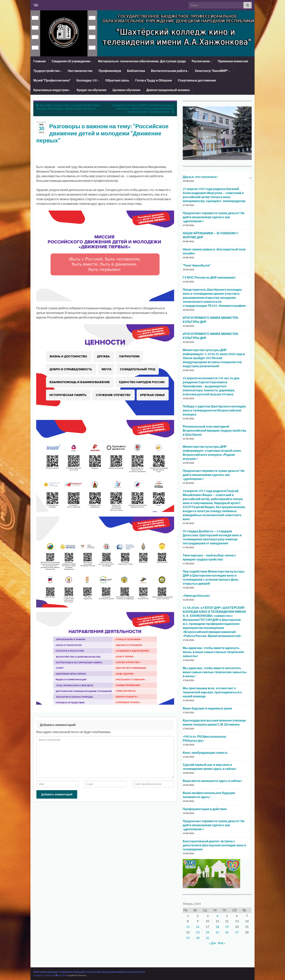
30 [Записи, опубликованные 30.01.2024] (198, 938)
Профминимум (110, 71)
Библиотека (136, 71)
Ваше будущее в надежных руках (207, 708)
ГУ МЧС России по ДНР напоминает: (209, 277)
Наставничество (80, 71)
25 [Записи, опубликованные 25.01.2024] (217, 932)
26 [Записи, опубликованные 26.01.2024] (227, 932)
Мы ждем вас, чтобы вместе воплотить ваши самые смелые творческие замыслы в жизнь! (215, 672)
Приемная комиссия (233, 61)
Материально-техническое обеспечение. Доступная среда (142, 61)
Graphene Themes (77, 975)
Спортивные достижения (197, 80)
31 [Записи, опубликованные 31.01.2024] (207, 938)
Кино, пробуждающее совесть (205, 752)
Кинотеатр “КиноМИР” (213, 71)
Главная (40, 61)
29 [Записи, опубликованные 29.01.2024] (188, 938)
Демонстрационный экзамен (168, 90)
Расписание (202, 61)
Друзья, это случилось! (200, 177)
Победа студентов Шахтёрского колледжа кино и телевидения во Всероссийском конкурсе (214, 410)
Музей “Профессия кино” (52, 80)
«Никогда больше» (197, 595)
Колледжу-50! (88, 80)
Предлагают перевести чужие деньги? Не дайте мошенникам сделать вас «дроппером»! (214, 217)
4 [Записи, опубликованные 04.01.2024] (217, 916)
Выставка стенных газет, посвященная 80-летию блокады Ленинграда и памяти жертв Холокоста (68, 107)
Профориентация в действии (205, 809)
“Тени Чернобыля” (197, 265)
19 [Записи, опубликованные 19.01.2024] (227, 927)
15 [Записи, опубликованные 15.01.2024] (188, 927)
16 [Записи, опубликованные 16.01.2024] (198, 927)
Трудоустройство (48, 71)
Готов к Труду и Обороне (154, 80)
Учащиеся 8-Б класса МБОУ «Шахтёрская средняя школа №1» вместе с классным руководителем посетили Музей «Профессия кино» (143, 108)
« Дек (213, 943)
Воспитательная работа (170, 71)
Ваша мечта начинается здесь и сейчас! (213, 781)
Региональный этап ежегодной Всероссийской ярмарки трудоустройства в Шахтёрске (214, 430)
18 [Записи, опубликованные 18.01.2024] (217, 927)
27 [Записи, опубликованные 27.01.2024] (237, 932)
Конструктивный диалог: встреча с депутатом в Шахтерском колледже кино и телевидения (214, 845)
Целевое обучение (126, 90)
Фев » (222, 943)
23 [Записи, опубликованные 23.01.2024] (198, 932)
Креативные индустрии (52, 90)
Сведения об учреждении (72, 61)
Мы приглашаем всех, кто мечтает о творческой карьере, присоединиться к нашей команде (212, 692)
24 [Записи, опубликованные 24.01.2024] (207, 932)
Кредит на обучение (92, 90)
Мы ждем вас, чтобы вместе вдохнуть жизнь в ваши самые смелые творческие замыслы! (213, 652)
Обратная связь (117, 80)
